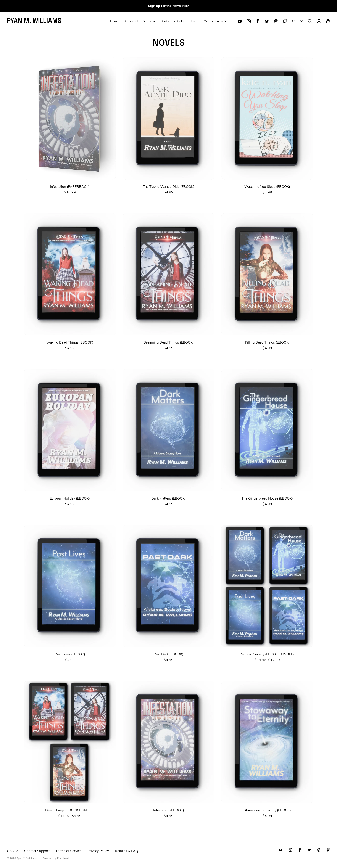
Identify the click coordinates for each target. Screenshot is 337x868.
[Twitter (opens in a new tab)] (267, 21)
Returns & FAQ (127, 851)
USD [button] (297, 21)
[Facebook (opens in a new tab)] (258, 21)
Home (114, 21)
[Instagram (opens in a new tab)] (249, 21)
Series (149, 21)
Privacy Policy (98, 851)
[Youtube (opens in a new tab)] (240, 21)
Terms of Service (69, 851)
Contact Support (37, 851)
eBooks (179, 21)
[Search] (310, 21)
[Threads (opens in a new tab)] (276, 21)
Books (165, 21)
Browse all (131, 21)
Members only (215, 21)
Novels (194, 21)
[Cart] (328, 21)
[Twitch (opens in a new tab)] (285, 21)
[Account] (319, 21)
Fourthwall (63, 858)
